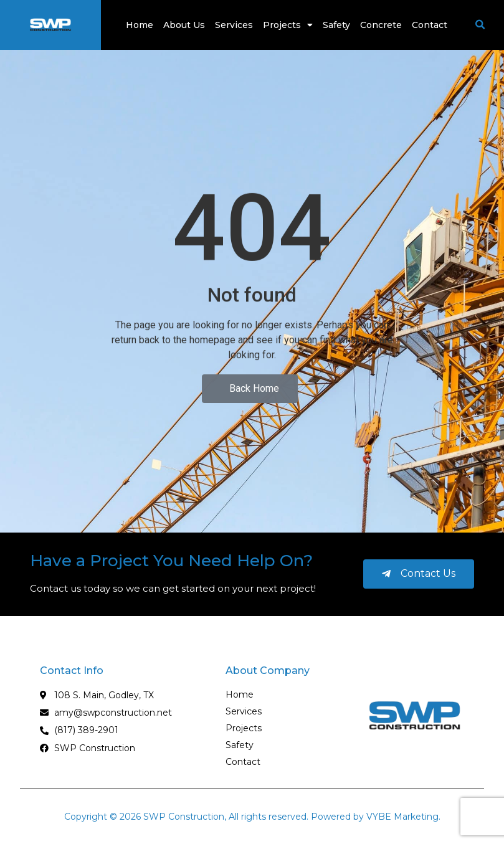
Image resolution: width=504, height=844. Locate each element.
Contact (430, 25)
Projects (288, 25)
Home (140, 25)
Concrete (381, 25)
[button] (480, 25)
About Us (184, 25)
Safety (336, 25)
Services (234, 25)
